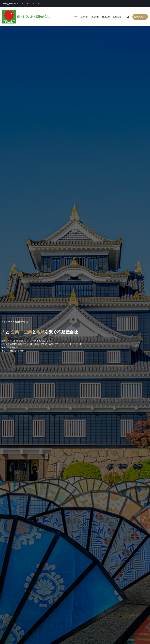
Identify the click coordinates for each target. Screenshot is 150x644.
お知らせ (117, 17)
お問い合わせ (140, 17)
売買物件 (84, 17)
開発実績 (106, 17)
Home (74, 17)
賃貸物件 (95, 17)
